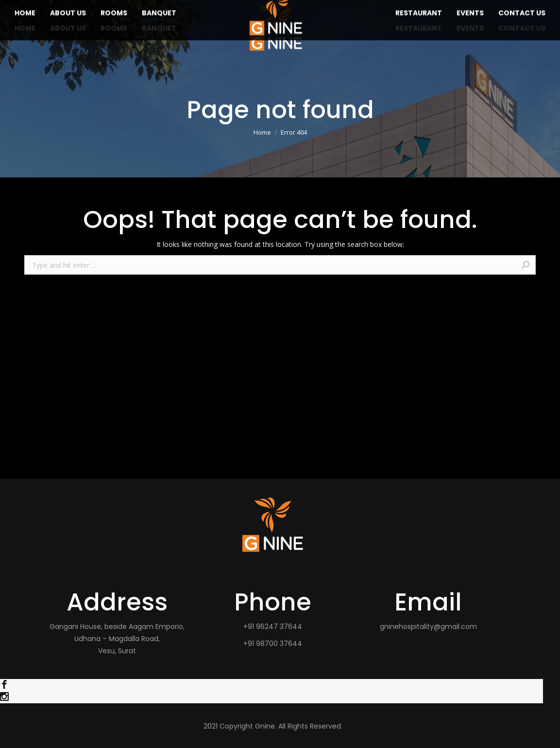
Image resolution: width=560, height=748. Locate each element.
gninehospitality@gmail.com (428, 626)
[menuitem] (25, 28)
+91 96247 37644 (273, 626)
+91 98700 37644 (273, 644)
